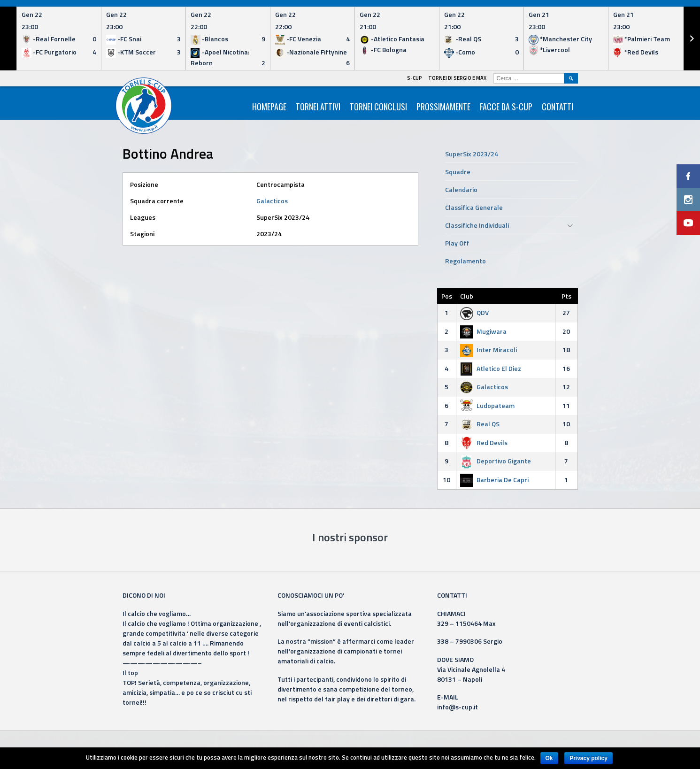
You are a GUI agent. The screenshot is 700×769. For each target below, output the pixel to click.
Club (467, 296)
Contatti (558, 107)
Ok (549, 758)
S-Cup (415, 78)
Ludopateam (487, 405)
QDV (474, 312)
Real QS (480, 424)
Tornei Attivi (318, 107)
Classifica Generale (474, 207)
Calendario (461, 189)
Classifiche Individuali (477, 225)
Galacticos (272, 201)
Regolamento (465, 261)
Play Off (457, 243)
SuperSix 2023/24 (472, 154)
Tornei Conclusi (378, 107)
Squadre (458, 172)
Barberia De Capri (494, 480)
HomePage (269, 107)
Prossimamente (443, 107)
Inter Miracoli (488, 350)
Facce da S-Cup (506, 107)
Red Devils (484, 442)
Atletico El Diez (491, 368)
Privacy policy (588, 758)
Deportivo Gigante (496, 461)
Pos (447, 296)
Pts (566, 296)
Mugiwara (483, 331)
